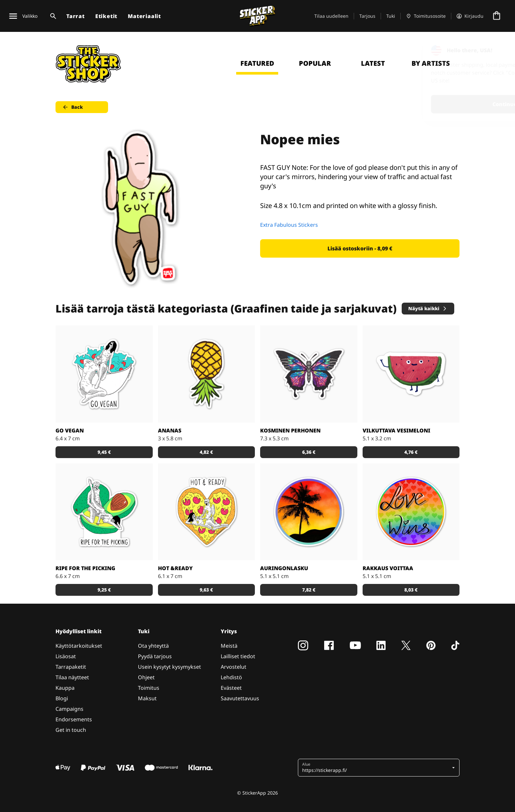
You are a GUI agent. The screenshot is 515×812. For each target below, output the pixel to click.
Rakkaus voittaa (388, 568)
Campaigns (69, 709)
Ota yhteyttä (153, 646)
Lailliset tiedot (238, 656)
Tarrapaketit (71, 667)
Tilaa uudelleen (331, 16)
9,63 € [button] (206, 590)
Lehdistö (231, 677)
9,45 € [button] (104, 452)
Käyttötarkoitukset (79, 646)
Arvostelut (234, 667)
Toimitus (149, 688)
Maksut (147, 698)
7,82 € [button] (309, 590)
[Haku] (52, 16)
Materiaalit (144, 16)
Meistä (229, 646)
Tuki (391, 16)
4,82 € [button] (206, 452)
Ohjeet (146, 677)
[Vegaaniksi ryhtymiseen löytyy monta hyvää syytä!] (104, 374)
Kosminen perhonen (290, 430)
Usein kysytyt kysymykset (169, 667)
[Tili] (470, 16)
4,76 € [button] (411, 452)
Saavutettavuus (240, 698)
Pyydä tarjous (155, 656)
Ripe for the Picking (85, 568)
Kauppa (65, 688)
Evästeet (231, 688)
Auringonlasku (284, 568)
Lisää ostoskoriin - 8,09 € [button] (360, 248)
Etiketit (106, 16)
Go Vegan (70, 430)
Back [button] (72, 107)
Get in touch (71, 730)
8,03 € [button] (411, 590)
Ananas (170, 430)
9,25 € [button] (104, 590)
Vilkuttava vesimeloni (396, 430)
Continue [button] (427, 104)
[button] (376, 768)
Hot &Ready (175, 568)
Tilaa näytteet (72, 677)
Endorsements (74, 719)
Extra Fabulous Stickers (289, 225)
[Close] (495, 50)
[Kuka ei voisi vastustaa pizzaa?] (207, 512)
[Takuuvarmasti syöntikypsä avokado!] (104, 512)
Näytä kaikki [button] (428, 308)
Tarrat (76, 16)
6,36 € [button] (309, 452)
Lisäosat (66, 656)
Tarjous (367, 16)
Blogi (62, 698)
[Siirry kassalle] (497, 16)
